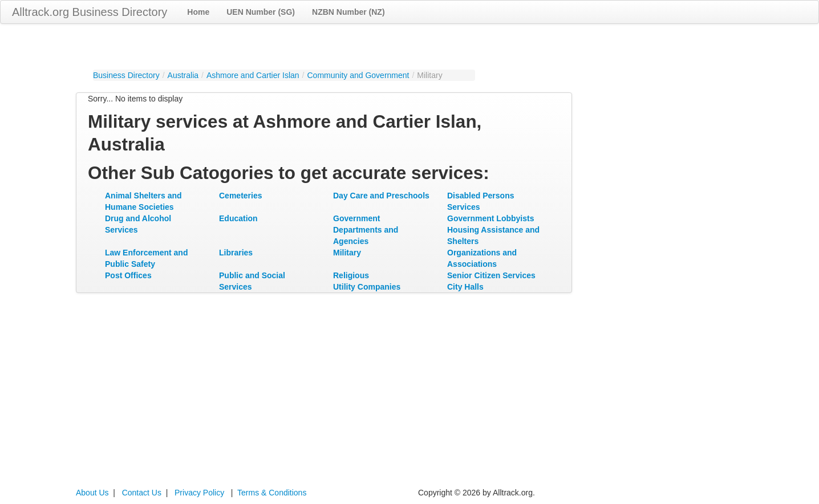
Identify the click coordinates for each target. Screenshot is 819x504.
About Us (92, 493)
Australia (183, 75)
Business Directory (126, 75)
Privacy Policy (199, 493)
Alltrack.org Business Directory (90, 12)
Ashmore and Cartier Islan (253, 75)
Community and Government (358, 75)
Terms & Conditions (272, 493)
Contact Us (142, 493)
